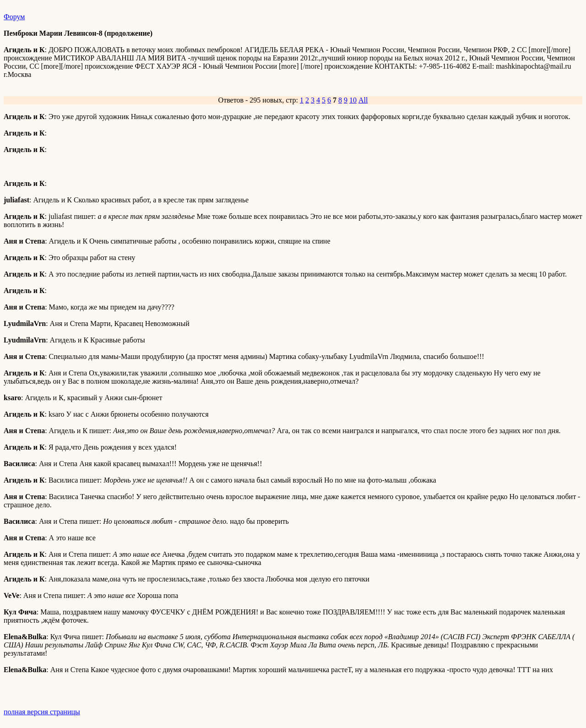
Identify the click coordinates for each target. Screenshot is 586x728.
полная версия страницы (42, 712)
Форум (14, 17)
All (363, 100)
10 (353, 100)
